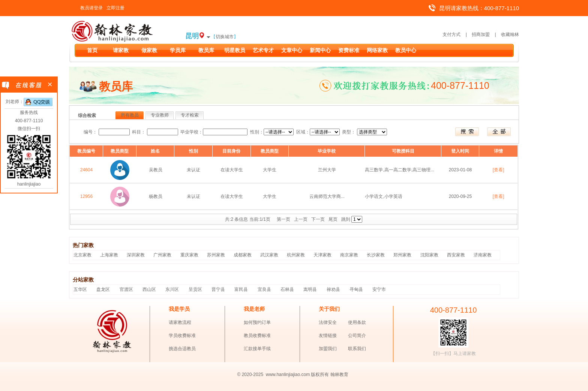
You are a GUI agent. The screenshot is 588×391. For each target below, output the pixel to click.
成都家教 (243, 255)
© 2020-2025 (250, 375)
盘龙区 (103, 289)
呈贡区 (195, 289)
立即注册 (115, 8)
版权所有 (320, 375)
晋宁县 (218, 289)
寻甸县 (356, 289)
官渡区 (126, 289)
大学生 (270, 170)
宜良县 (264, 289)
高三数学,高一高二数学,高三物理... (400, 170)
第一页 (283, 219)
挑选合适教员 (182, 349)
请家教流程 (180, 322)
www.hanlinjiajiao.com (289, 375)
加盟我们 (328, 349)
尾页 (333, 219)
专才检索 (190, 115)
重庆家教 (189, 255)
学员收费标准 (182, 336)
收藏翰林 (510, 34)
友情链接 (328, 336)
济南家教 (483, 255)
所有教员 (130, 115)
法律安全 (328, 322)
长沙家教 (376, 255)
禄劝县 (333, 289)
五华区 (80, 289)
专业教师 (160, 115)
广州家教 (162, 255)
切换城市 (225, 37)
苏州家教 (216, 255)
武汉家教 (269, 255)
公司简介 (357, 336)
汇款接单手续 (257, 349)
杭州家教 (296, 255)
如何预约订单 (257, 322)
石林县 (287, 289)
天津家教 (322, 255)
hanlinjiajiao (29, 184)
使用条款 (357, 322)
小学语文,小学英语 (383, 196)
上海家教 (109, 255)
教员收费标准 (257, 336)
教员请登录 (91, 8)
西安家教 (456, 255)
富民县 (241, 289)
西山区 (149, 289)
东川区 (172, 289)
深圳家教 (136, 255)
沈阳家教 (429, 255)
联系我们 (357, 349)
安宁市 (379, 289)
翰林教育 (339, 375)
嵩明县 (310, 289)
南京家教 (349, 255)
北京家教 (82, 255)
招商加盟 (481, 34)
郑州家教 (402, 255)
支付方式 (451, 34)
